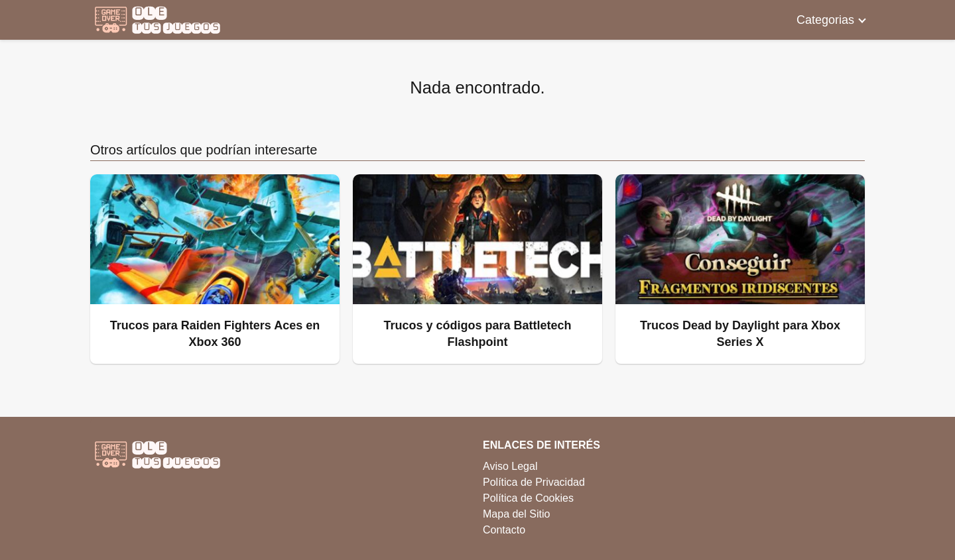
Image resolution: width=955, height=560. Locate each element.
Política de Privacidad (534, 482)
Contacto (504, 530)
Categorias (825, 20)
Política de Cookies (528, 498)
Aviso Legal (510, 466)
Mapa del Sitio (516, 514)
